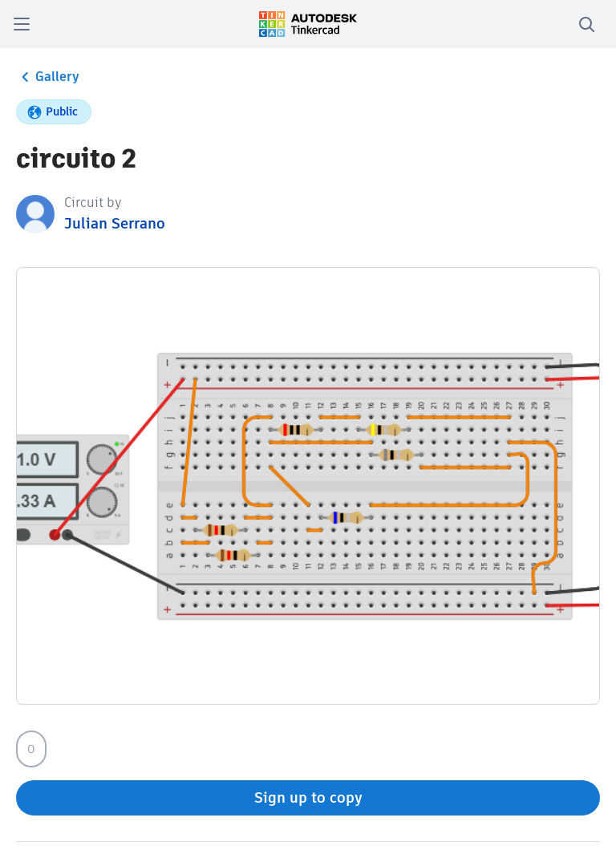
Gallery (48, 77)
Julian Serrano (115, 223)
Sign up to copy (308, 797)
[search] (586, 24)
